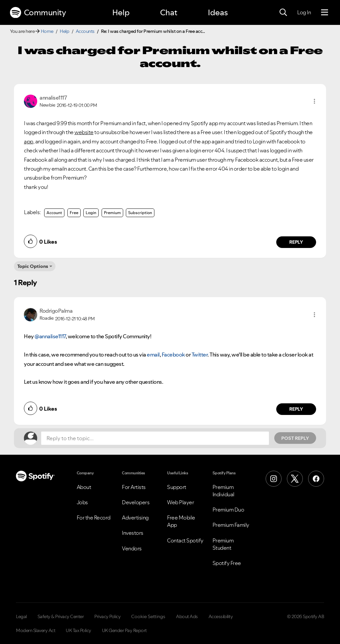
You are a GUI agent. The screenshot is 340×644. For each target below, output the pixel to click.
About (84, 487)
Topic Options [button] (33, 266)
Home (47, 31)
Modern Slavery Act (36, 630)
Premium (112, 213)
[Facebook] (316, 479)
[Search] (283, 13)
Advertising (135, 518)
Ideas (218, 12)
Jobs (82, 502)
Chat (169, 12)
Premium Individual (223, 491)
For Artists (134, 487)
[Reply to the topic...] (155, 438)
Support (177, 487)
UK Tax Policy (79, 630)
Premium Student (223, 544)
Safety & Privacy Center (61, 616)
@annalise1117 (50, 336)
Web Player (180, 502)
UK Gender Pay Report (124, 630)
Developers (136, 502)
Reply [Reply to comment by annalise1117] (296, 242)
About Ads (187, 616)
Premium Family (231, 525)
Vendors (132, 548)
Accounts (85, 31)
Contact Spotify (185, 540)
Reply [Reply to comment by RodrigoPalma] (296, 409)
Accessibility (221, 616)
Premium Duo (228, 510)
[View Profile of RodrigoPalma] (56, 311)
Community (38, 13)
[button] (314, 101)
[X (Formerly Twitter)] (295, 479)
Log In (304, 12)
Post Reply (295, 438)
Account (54, 213)
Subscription (140, 213)
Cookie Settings (148, 616)
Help (121, 12)
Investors (133, 533)
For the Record (94, 518)
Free (74, 213)
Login (91, 213)
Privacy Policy (107, 616)
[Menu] (325, 13)
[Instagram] (274, 479)
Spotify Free (227, 563)
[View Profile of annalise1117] (53, 98)
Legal (21, 616)
